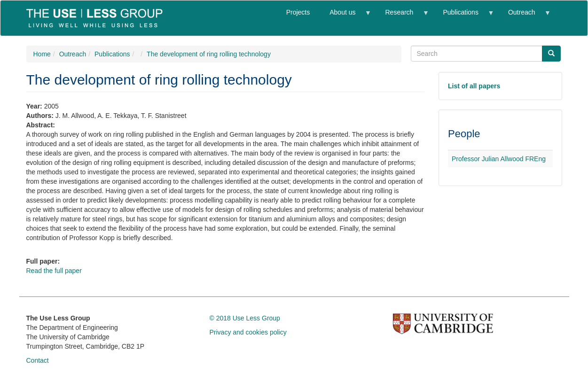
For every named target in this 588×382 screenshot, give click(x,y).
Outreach (524, 16)
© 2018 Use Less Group (245, 318)
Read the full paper (54, 271)
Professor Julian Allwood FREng (499, 159)
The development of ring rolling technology (209, 54)
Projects (298, 12)
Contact (38, 360)
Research (401, 16)
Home (42, 54)
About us (345, 16)
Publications (463, 16)
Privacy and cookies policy (248, 332)
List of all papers (474, 86)
